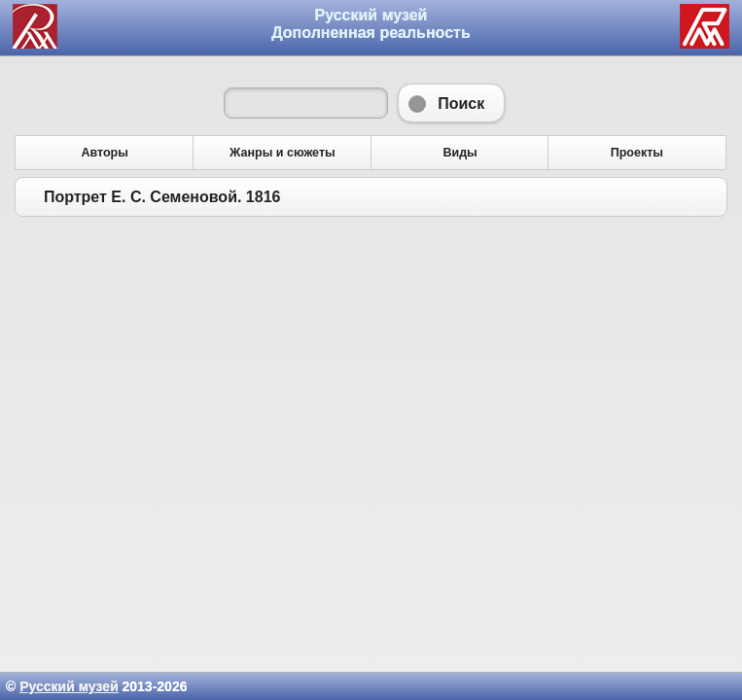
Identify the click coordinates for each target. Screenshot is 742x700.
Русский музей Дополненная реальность (371, 24)
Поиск (451, 103)
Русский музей (69, 686)
